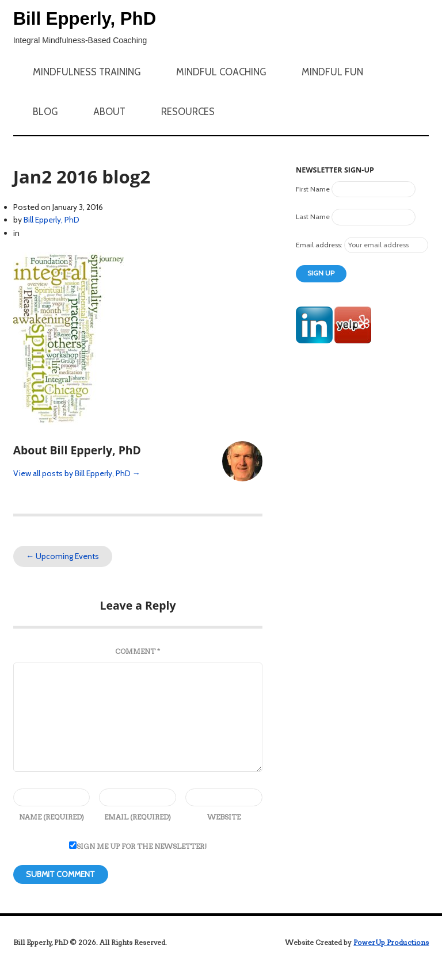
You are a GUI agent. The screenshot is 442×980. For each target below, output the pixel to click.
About (109, 112)
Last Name (313, 217)
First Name (313, 189)
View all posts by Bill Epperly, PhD (77, 473)
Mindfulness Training (87, 72)
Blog (45, 112)
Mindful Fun (332, 72)
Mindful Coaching (221, 72)
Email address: (320, 245)
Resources (188, 112)
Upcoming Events (62, 556)
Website (224, 817)
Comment (138, 651)
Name (52, 817)
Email (138, 817)
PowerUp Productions (391, 942)
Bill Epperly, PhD (85, 19)
